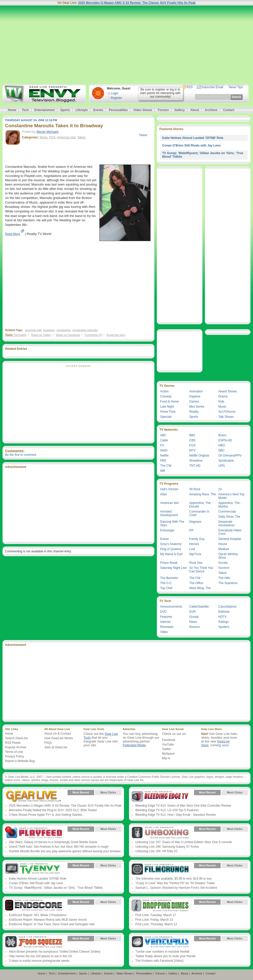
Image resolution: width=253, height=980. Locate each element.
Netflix (164, 456)
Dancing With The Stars (172, 523)
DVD (163, 612)
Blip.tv (166, 758)
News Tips (236, 87)
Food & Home (170, 402)
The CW (166, 466)
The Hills (224, 578)
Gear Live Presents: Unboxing (160, 833)
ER (191, 530)
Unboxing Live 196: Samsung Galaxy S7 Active (167, 847)
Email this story (116, 335)
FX (162, 445)
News (193, 622)
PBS (163, 461)
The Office (196, 583)
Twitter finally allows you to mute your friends (165, 956)
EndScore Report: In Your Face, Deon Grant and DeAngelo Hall (52, 924)
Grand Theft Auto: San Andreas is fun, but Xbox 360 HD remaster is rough (59, 847)
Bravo (222, 435)
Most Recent (81, 792)
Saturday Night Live (173, 568)
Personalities (118, 110)
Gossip (194, 617)
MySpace (168, 754)
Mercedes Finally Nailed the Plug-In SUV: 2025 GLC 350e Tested (53, 810)
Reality (194, 412)
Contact (229, 110)
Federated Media (134, 745)
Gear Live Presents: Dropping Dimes (160, 906)
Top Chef (166, 588)
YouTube (168, 745)
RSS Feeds (13, 743)
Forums (163, 110)
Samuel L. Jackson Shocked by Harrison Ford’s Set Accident (176, 888)
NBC (222, 450)
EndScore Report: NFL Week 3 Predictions (38, 915)
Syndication (226, 461)
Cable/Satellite (199, 607)
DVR (192, 612)
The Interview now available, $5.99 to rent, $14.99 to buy (174, 879)
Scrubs (223, 563)
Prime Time (168, 412)
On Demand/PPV (230, 456)
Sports (65, 110)
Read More (13, 234)
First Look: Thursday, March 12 (156, 924)
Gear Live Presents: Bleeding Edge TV (160, 796)
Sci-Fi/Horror (227, 412)
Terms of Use (14, 752)
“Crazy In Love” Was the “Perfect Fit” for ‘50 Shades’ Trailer (175, 883)
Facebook (169, 740)
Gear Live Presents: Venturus (160, 942)
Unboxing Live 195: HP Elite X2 (156, 851)
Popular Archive (16, 747)
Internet (165, 622)
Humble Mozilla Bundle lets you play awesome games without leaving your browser (65, 851)
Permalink (20, 335)
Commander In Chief (199, 513)
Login (114, 93)
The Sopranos (228, 583)
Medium (224, 549)
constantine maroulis (85, 330)
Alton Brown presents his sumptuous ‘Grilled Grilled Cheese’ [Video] (55, 952)
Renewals (167, 627)
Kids (221, 402)
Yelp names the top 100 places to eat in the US (40, 956)
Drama (223, 396)
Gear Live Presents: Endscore (34, 906)
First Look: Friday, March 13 (154, 920)
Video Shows (143, 110)
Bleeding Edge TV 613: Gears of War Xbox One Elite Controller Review (183, 806)
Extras (164, 539)
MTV (192, 450)
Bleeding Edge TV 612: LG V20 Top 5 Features (167, 810)
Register (117, 98)
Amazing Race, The (203, 494)
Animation (196, 391)
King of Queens (171, 549)
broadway (49, 330)
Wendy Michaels (48, 132)
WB (163, 471)
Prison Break (169, 563)
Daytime (195, 396)
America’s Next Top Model (231, 496)
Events (98, 110)
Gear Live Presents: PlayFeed (34, 833)
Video (164, 632)
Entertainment (44, 110)
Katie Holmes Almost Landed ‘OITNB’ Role (193, 138)
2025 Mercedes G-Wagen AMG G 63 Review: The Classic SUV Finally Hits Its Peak (137, 3)
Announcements (171, 607)
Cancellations (227, 607)
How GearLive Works (59, 738)
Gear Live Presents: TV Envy (34, 869)
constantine (64, 330)
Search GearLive (16, 738)
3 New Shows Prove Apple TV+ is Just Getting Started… (47, 815)
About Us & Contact (58, 734)
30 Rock (195, 489)
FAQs (48, 743)
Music (43, 137)
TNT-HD (195, 466)
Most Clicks (108, 792)
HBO (222, 445)
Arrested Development (169, 513)
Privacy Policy (15, 756)
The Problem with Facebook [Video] (159, 961)
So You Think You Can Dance (201, 570)
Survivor (224, 568)
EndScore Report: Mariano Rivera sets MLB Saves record (48, 920)
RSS (190, 87)
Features (166, 617)
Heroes (194, 544)
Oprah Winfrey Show (228, 556)
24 (220, 489)
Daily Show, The (229, 517)
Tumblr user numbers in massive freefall (162, 952)
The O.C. (166, 583)
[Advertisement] (126, 45)
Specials (166, 417)
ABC (163, 435)
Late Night (167, 407)
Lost (192, 549)
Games (194, 402)
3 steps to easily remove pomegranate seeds (39, 961)
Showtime (196, 461)
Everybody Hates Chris (230, 532)
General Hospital (230, 539)
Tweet (143, 135)
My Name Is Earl (171, 554)
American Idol (66, 137)
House (223, 544)
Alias (163, 494)
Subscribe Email (212, 87)
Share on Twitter (41, 335)
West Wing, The (200, 588)
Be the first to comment (21, 455)
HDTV (223, 617)
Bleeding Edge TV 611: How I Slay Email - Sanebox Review (176, 815)
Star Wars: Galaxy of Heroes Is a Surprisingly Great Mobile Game (53, 842)
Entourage (167, 530)
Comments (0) (93, 335)
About (195, 110)
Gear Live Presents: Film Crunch (160, 869)
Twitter (166, 749)
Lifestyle (82, 110)
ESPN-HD (225, 440)
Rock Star (196, 563)
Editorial (224, 612)
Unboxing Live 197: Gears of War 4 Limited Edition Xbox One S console (184, 842)
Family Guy (197, 539)
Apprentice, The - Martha (230, 505)
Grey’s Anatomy (171, 544)
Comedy (166, 396)
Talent (81, 137)
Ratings (224, 622)
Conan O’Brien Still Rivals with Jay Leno (191, 146)
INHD (164, 450)
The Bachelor (169, 578)
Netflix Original (199, 456)
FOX (52, 137)
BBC (192, 435)
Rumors (195, 627)
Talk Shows (226, 417)
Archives (211, 110)
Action (164, 391)
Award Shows (228, 391)
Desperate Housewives (227, 523)
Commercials (227, 512)
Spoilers (224, 627)
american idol (33, 330)
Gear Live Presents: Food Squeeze (34, 942)
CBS (192, 440)
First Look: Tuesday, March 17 (156, 915)
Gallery (180, 110)
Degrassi (195, 522)
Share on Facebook (68, 335)
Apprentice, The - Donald (201, 505)
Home (12, 110)
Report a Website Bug (20, 761)
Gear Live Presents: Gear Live (34, 796)
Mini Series (197, 407)
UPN (222, 466)
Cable (164, 440)
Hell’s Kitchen (169, 489)
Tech (25, 110)
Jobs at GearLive (56, 747)
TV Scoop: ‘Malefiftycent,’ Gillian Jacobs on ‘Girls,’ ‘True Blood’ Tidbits (56, 888)
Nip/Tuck (195, 554)
